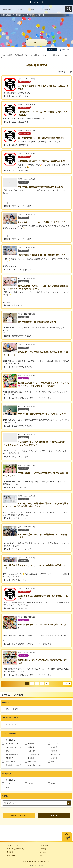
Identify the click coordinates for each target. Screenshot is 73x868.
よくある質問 (44, 845)
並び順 (5, 796)
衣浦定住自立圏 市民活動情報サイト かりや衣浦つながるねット (24, 55)
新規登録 (20, 10)
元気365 (40, 865)
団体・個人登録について (15, 849)
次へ (66, 683)
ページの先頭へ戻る (67, 838)
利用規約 (43, 849)
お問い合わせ (33, 10)
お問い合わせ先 (12, 855)
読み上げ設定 (66, 50)
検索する (54, 815)
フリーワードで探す (10, 718)
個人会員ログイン (46, 10)
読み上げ (53, 50)
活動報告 (56, 55)
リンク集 (43, 852)
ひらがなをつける (38, 2)
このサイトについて (7, 10)
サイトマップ (44, 855)
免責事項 (10, 852)
